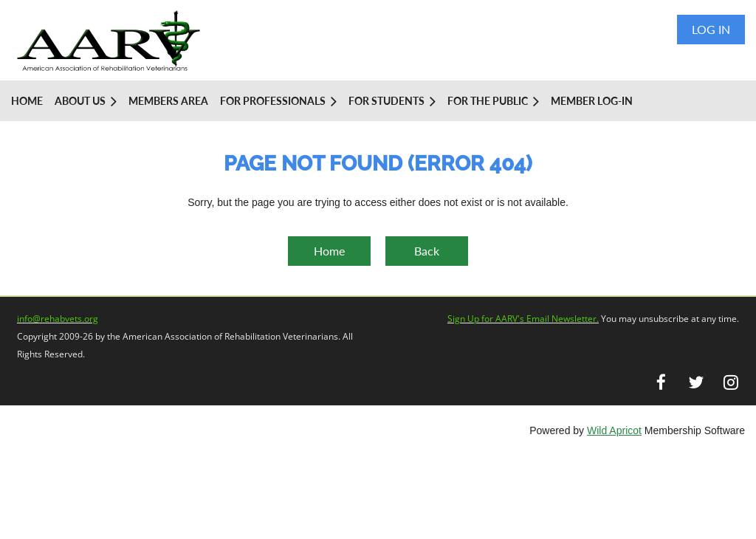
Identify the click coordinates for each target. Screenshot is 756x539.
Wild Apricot (614, 430)
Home (329, 251)
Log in (711, 29)
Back (427, 251)
